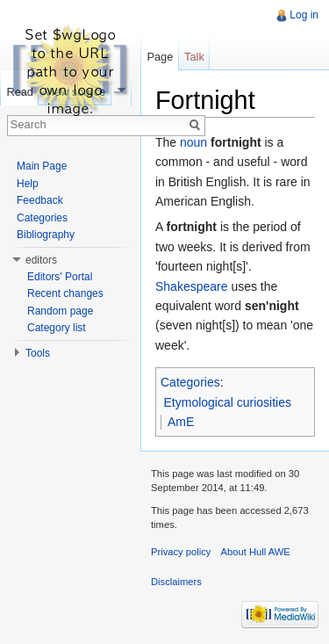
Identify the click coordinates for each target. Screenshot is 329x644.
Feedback (40, 200)
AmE (181, 422)
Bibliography (46, 235)
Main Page (42, 166)
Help (28, 184)
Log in (304, 15)
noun (193, 142)
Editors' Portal (60, 277)
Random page (60, 311)
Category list (57, 328)
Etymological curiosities (228, 402)
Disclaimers (176, 582)
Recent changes (65, 293)
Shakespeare (192, 286)
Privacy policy (181, 552)
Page (160, 57)
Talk (194, 57)
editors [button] (41, 260)
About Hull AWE (256, 552)
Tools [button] (38, 353)
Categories (190, 382)
